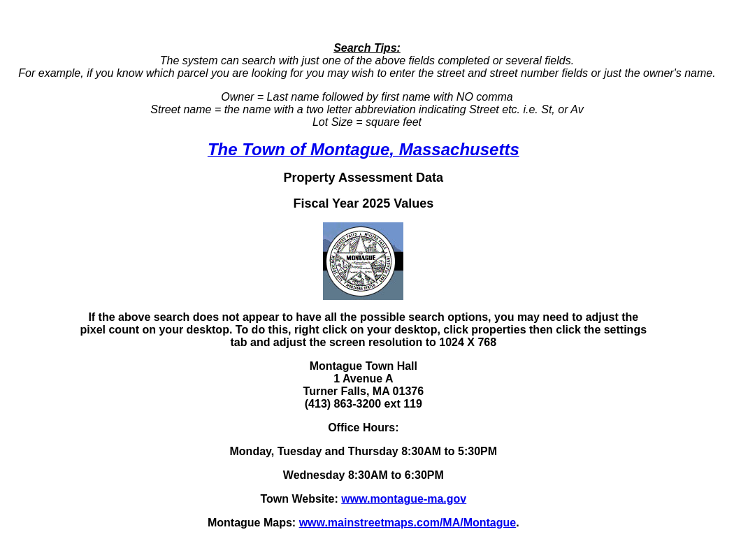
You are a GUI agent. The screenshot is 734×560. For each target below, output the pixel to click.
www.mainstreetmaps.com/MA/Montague (408, 523)
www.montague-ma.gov (404, 499)
